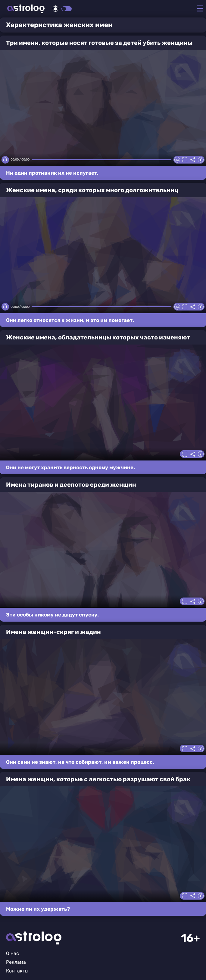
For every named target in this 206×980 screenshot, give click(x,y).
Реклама (16, 962)
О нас (12, 953)
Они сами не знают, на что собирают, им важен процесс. (80, 762)
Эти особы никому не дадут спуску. (52, 615)
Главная (34, 938)
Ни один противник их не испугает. (52, 173)
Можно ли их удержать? (38, 909)
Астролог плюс (26, 9)
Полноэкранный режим (185, 160)
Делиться (193, 160)
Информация (201, 160)
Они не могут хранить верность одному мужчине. (70, 467)
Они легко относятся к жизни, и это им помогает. (70, 320)
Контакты (17, 971)
